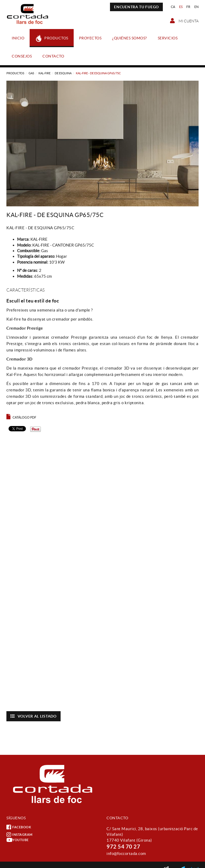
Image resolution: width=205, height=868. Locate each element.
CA (173, 7)
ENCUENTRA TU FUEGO (136, 7)
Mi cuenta (184, 21)
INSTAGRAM (19, 835)
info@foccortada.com (126, 853)
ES (181, 7)
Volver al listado (33, 716)
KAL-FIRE (44, 73)
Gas (31, 73)
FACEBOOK (19, 827)
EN (197, 7)
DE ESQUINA (63, 73)
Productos (15, 73)
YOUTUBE (18, 840)
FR (188, 7)
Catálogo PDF (21, 417)
